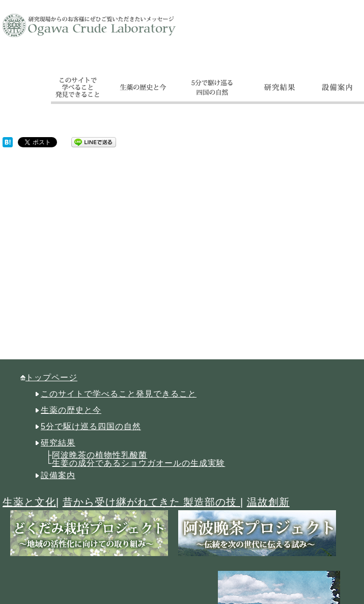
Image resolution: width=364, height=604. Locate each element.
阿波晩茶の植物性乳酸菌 (100, 455)
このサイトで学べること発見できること (119, 394)
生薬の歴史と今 (71, 410)
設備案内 (58, 475)
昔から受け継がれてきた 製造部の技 (151, 502)
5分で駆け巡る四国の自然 (91, 426)
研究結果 (58, 443)
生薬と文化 (29, 502)
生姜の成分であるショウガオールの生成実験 (138, 463)
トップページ (51, 377)
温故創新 (268, 502)
